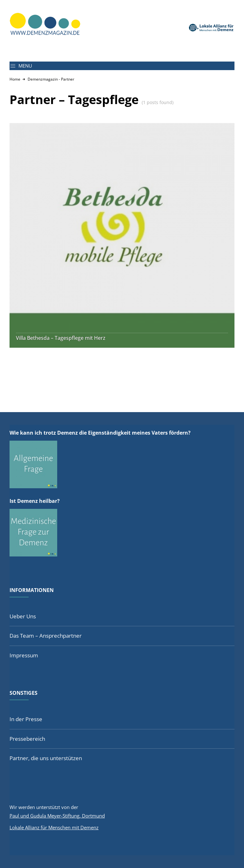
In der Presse (26, 719)
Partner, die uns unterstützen (46, 758)
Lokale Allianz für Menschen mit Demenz (54, 827)
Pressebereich (27, 739)
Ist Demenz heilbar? (35, 501)
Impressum (24, 655)
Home (15, 79)
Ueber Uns (23, 616)
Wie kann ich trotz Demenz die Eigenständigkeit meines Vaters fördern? (100, 433)
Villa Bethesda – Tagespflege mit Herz (61, 338)
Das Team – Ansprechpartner (46, 636)
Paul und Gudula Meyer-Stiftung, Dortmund (57, 816)
